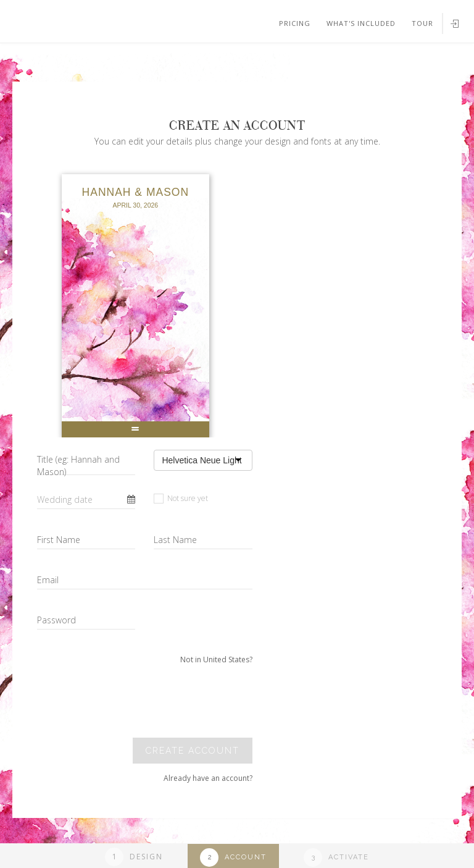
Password (56, 620)
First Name (59, 540)
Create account (193, 751)
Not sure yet (181, 498)
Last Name (175, 540)
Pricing (295, 23)
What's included (361, 23)
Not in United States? (216, 659)
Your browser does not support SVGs (144, 61)
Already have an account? (208, 778)
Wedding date (65, 499)
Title (78, 466)
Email (48, 580)
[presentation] (168, 701)
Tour (422, 23)
